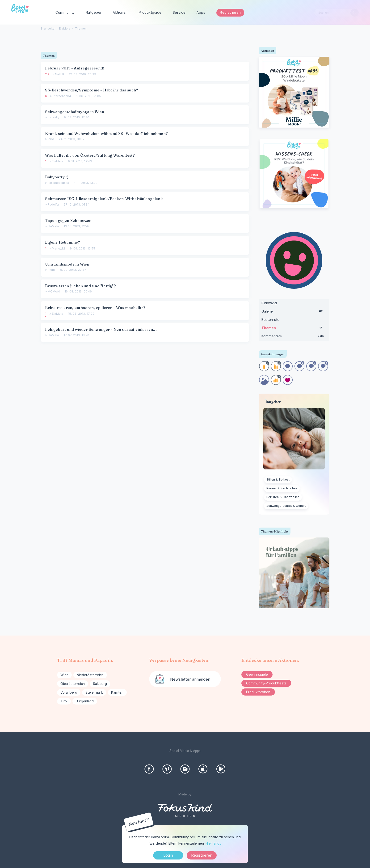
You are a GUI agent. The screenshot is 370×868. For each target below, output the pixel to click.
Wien (64, 675)
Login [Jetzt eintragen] (168, 855)
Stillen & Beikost (278, 479)
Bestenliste (270, 320)
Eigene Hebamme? (63, 242)
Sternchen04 (62, 96)
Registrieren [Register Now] (202, 855)
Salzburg (100, 684)
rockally (53, 117)
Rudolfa (53, 204)
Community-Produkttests (266, 683)
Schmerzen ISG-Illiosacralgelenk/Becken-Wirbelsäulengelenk (104, 199)
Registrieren (230, 12)
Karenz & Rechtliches (282, 488)
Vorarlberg (69, 692)
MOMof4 (54, 291)
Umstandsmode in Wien (67, 264)
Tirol (64, 701)
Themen (294, 329)
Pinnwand (269, 303)
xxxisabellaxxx (58, 183)
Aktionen (120, 12)
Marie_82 (59, 248)
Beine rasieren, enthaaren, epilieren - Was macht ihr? (95, 308)
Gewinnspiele (257, 674)
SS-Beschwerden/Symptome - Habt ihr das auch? (92, 90)
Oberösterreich (73, 684)
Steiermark (94, 692)
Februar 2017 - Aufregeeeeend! (74, 68)
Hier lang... (214, 843)
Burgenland (85, 701)
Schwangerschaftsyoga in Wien (75, 112)
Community (65, 12)
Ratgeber (94, 12)
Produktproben (258, 692)
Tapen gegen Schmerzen (68, 220)
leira (51, 139)
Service (179, 12)
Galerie (294, 312)
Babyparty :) (57, 177)
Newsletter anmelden (190, 679)
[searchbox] (336, 13)
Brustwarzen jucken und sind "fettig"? (80, 286)
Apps (201, 12)
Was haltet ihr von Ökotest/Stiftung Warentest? (90, 155)
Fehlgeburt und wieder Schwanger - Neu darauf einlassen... (101, 329)
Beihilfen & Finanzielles (283, 497)
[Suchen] (355, 13)
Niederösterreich (90, 675)
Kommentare (294, 337)
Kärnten (117, 692)
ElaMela (58, 161)
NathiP (60, 74)
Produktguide (150, 12)
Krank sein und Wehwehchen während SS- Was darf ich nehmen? (106, 133)
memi (52, 270)
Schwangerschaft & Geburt (286, 506)
